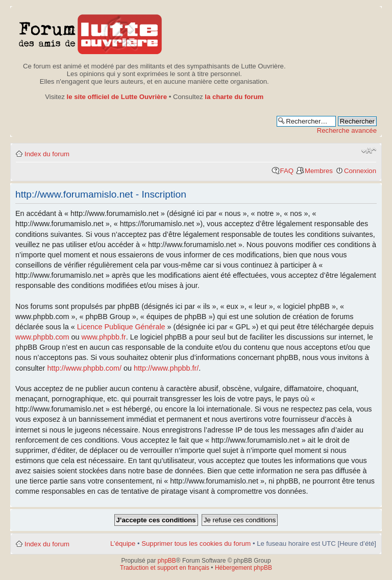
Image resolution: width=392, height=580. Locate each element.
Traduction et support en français (165, 568)
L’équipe (123, 543)
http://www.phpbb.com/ (84, 368)
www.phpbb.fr (104, 337)
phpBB (167, 561)
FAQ (287, 171)
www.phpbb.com (42, 337)
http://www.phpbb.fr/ (166, 368)
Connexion (360, 171)
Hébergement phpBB (243, 568)
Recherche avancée (347, 130)
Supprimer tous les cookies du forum (196, 543)
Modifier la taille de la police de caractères (369, 151)
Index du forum (47, 154)
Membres (319, 171)
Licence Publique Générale (121, 327)
